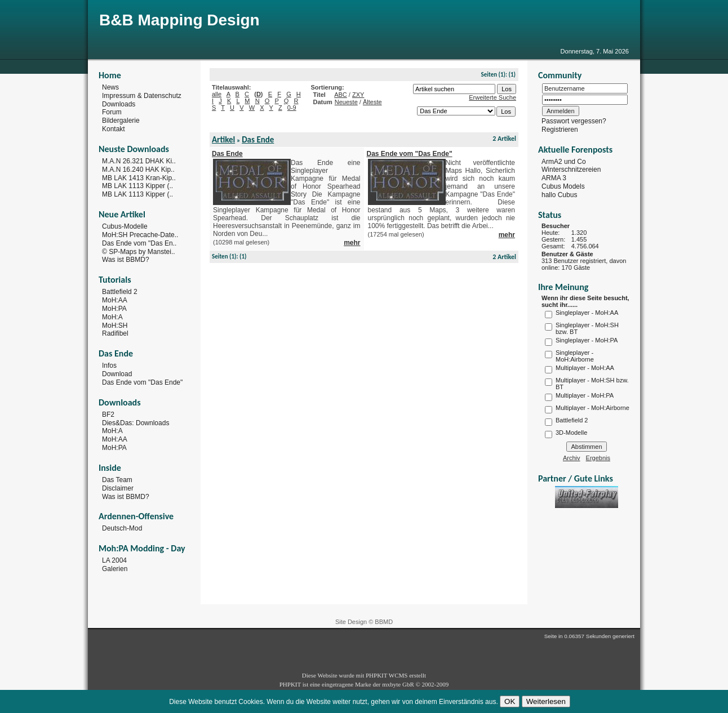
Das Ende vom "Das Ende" (142, 382)
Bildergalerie (121, 121)
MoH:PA (114, 309)
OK (510, 701)
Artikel (223, 140)
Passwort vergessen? (574, 121)
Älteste (372, 102)
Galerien (115, 569)
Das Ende (258, 140)
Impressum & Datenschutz (142, 96)
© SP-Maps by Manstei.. (139, 251)
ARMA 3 (554, 178)
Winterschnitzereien (571, 170)
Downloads (119, 104)
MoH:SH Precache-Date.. (140, 235)
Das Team (117, 480)
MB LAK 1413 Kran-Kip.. (139, 177)
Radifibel (115, 333)
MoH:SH (115, 325)
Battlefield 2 (120, 292)
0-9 (292, 108)
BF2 (108, 415)
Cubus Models (563, 186)
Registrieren (560, 130)
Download (117, 374)
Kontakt (114, 129)
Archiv (572, 458)
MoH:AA (115, 300)
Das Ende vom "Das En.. (139, 243)
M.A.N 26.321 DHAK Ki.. (139, 161)
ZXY (358, 95)
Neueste (346, 102)
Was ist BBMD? (126, 260)
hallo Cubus (559, 195)
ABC (341, 95)
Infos (109, 366)
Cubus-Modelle (125, 226)
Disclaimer (118, 488)
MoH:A (112, 317)
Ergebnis (598, 458)
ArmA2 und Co (564, 161)
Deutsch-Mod (122, 528)
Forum (112, 112)
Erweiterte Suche (492, 97)
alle (217, 94)
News (110, 87)
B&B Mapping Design (179, 20)
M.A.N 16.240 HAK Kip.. (138, 170)
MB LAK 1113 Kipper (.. (137, 186)
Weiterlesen (546, 701)
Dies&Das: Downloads (136, 422)
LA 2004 (114, 560)
